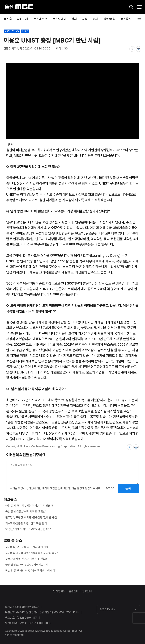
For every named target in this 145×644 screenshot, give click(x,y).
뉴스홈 (8, 19)
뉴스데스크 (40, 19)
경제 (95, 19)
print (139, 49)
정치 (74, 19)
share (132, 49)
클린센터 (74, 591)
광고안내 (87, 591)
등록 (128, 488)
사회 (85, 19)
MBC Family (108, 609)
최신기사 (23, 19)
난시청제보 (59, 591)
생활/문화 (109, 19)
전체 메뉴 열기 (140, 7)
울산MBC (19, 7)
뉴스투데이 (59, 19)
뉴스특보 (126, 19)
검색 (130, 7)
